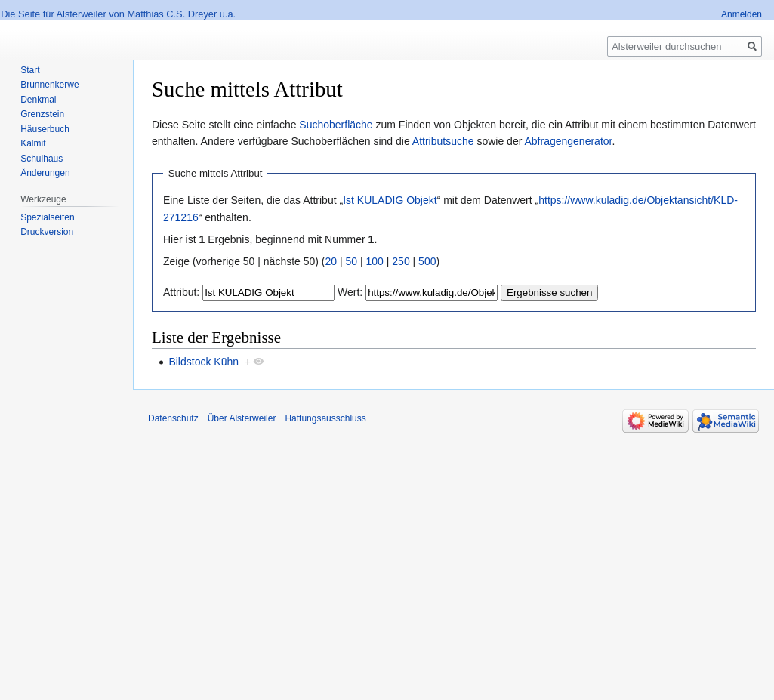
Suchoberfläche (336, 125)
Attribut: (181, 292)
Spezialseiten (47, 217)
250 (401, 261)
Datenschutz (173, 418)
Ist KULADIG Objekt (390, 200)
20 (331, 261)
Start (30, 70)
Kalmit (33, 143)
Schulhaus (42, 159)
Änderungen (45, 173)
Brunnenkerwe (49, 85)
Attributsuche (443, 141)
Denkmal (38, 100)
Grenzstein (42, 114)
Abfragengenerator (568, 141)
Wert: (350, 292)
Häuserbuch (45, 129)
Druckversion (47, 232)
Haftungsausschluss (325, 418)
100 (375, 261)
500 (427, 261)
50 (352, 261)
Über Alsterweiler (242, 418)
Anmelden (742, 14)
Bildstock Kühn (204, 362)
